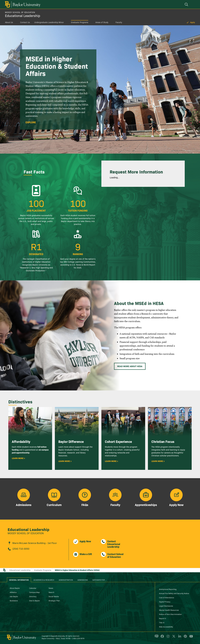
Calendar (33, 588)
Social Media (54, 596)
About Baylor (15, 588)
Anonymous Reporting (168, 589)
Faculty (119, 22)
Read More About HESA (130, 366)
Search (51, 592)
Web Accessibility (166, 627)
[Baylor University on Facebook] (162, 637)
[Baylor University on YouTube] (190, 637)
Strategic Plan (54, 600)
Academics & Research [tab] (44, 580)
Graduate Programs (80, 22)
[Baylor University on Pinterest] (185, 637)
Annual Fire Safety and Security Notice (174, 593)
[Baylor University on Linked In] (179, 637)
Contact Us (25, 22)
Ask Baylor (14, 596)
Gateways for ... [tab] (100, 580)
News (51, 588)
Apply (193, 22)
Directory (33, 596)
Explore (31, 122)
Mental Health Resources (169, 610)
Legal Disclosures (166, 606)
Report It (162, 618)
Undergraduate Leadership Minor (49, 22)
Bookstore (14, 600)
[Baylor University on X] (173, 637)
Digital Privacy (165, 602)
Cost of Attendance (167, 597)
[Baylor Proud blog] (156, 637)
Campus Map (34, 592)
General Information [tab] (19, 580)
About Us (9, 22)
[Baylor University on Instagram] (168, 637)
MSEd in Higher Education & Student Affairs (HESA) (77, 570)
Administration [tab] (66, 580)
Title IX (162, 622)
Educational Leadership (23, 15)
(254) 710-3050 (21, 549)
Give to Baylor (35, 600)
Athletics (13, 592)
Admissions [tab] (83, 580)
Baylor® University (58, 636)
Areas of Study (102, 22)
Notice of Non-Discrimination (170, 614)
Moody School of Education (20, 12)
